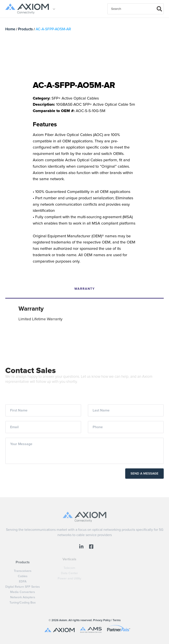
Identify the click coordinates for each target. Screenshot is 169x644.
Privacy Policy (102, 620)
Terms (117, 620)
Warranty (85, 283)
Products (25, 29)
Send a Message (144, 468)
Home (10, 29)
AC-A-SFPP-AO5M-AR (53, 29)
